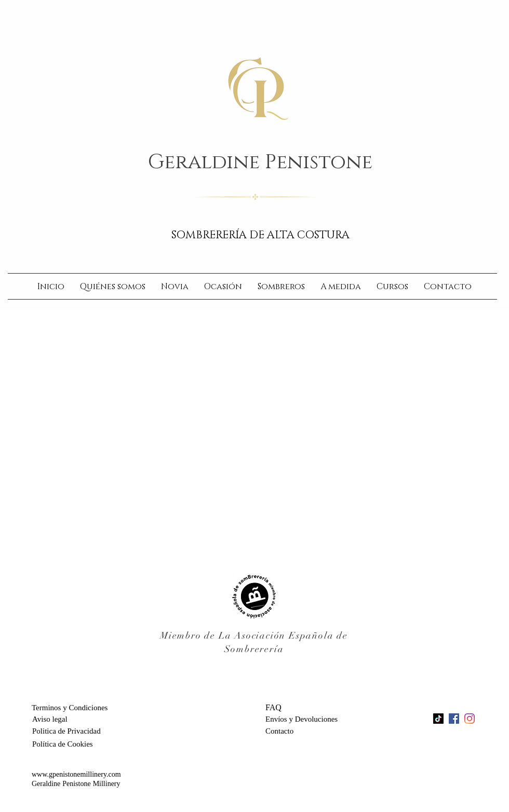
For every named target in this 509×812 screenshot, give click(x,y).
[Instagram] (470, 719)
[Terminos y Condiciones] (75, 708)
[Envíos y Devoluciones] (306, 719)
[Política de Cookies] (63, 744)
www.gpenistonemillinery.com (76, 775)
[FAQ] (316, 708)
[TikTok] (438, 719)
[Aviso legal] (50, 719)
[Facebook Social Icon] (454, 719)
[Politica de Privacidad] (66, 731)
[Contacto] (290, 731)
